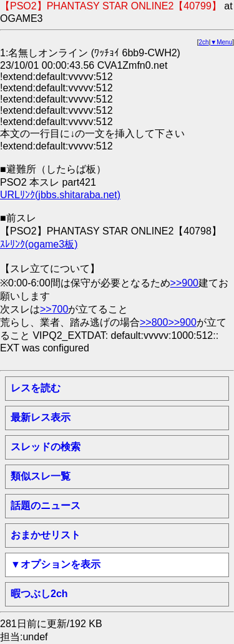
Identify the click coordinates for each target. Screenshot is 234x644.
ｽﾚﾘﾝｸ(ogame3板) (39, 244)
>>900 (184, 283)
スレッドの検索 (46, 447)
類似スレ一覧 (41, 476)
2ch (204, 42)
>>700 (54, 309)
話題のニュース (46, 506)
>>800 (154, 322)
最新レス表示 (41, 417)
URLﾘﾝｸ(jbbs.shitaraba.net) (60, 195)
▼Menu (221, 42)
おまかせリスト (46, 535)
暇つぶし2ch (39, 594)
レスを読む (36, 388)
